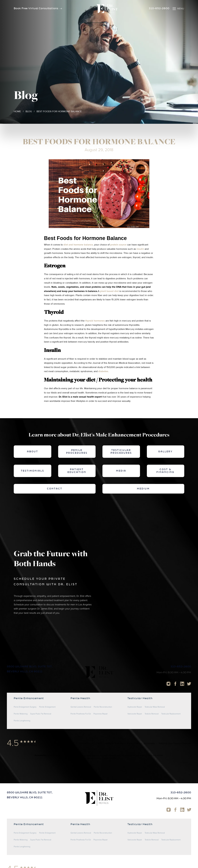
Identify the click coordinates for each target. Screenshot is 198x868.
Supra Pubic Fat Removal (41, 714)
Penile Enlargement (47, 707)
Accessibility (149, 743)
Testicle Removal (152, 714)
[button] (178, 9)
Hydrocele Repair (135, 707)
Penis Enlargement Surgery (25, 707)
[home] (107, 9)
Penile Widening (21, 714)
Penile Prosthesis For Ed (81, 714)
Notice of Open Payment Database (175, 743)
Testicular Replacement (171, 714)
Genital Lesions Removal (81, 707)
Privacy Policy (134, 743)
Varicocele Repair (135, 714)
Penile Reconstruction (103, 707)
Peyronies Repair (101, 714)
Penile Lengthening (22, 721)
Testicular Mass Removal (155, 707)
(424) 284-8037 (110, 758)
